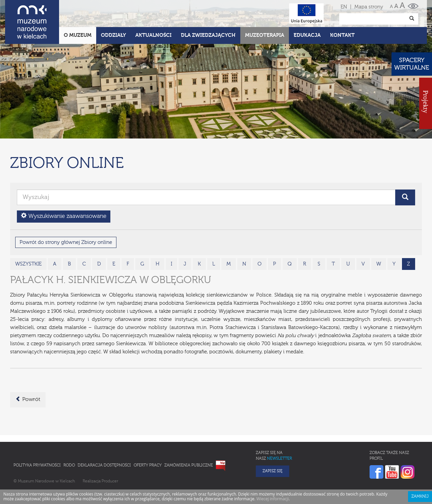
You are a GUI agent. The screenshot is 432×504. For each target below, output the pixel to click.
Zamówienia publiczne (189, 436)
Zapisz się (273, 442)
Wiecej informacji (273, 469)
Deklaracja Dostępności (104, 436)
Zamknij (420, 467)
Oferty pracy (148, 436)
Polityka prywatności (37, 436)
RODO (69, 436)
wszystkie (28, 234)
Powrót (28, 370)
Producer (110, 452)
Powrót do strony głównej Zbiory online (66, 213)
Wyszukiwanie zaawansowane (64, 186)
